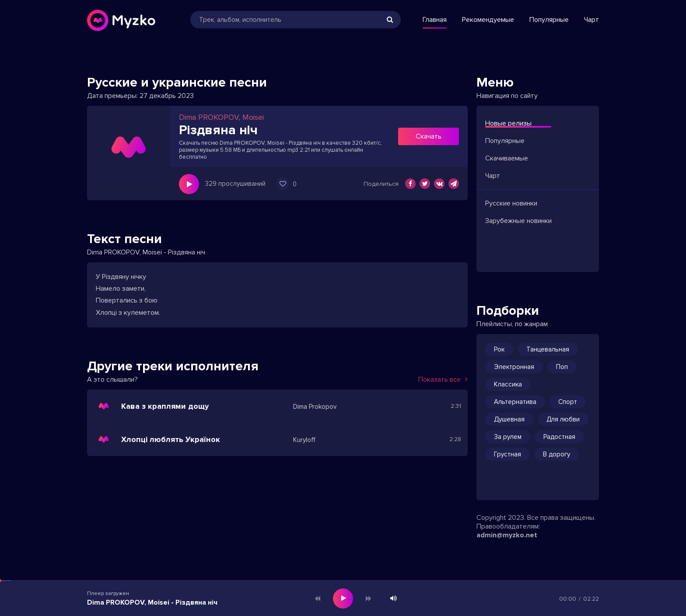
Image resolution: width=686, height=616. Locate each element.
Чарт (591, 20)
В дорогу (556, 454)
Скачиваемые (507, 158)
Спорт (568, 402)
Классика (508, 384)
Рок (499, 349)
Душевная (509, 419)
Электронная (514, 367)
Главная (435, 20)
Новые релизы (508, 123)
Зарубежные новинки (518, 221)
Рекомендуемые (488, 20)
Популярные (549, 20)
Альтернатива (515, 402)
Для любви (563, 419)
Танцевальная (548, 349)
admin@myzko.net (507, 535)
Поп (562, 367)
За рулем (508, 437)
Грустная (507, 454)
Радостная (559, 437)
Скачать (429, 136)
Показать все (443, 379)
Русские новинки (511, 203)
